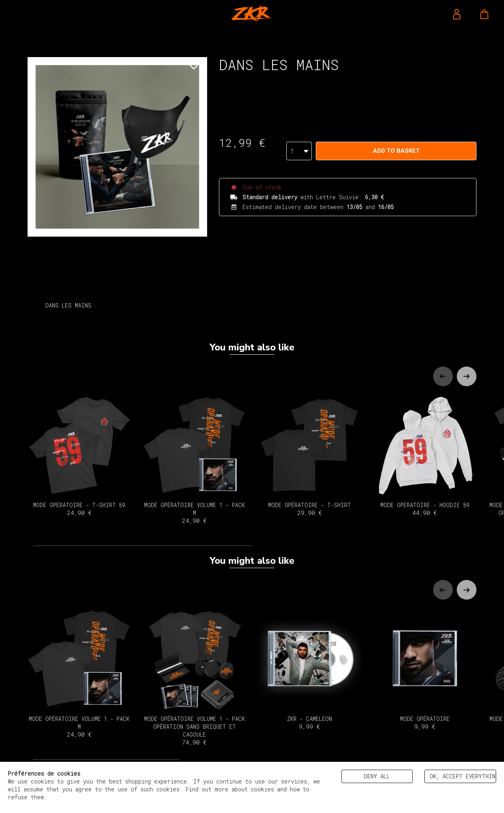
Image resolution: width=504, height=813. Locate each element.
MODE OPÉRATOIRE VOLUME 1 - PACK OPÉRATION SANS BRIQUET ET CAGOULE (195, 677)
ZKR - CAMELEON (310, 669)
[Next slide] (467, 376)
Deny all (377, 776)
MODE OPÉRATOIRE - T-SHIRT (310, 456)
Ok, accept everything (463, 776)
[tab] (143, 546)
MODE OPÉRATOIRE (425, 669)
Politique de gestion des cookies (103, 797)
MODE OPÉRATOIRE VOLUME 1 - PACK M (195, 460)
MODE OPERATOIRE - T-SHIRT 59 (79, 456)
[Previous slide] (443, 376)
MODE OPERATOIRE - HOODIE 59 (425, 456)
